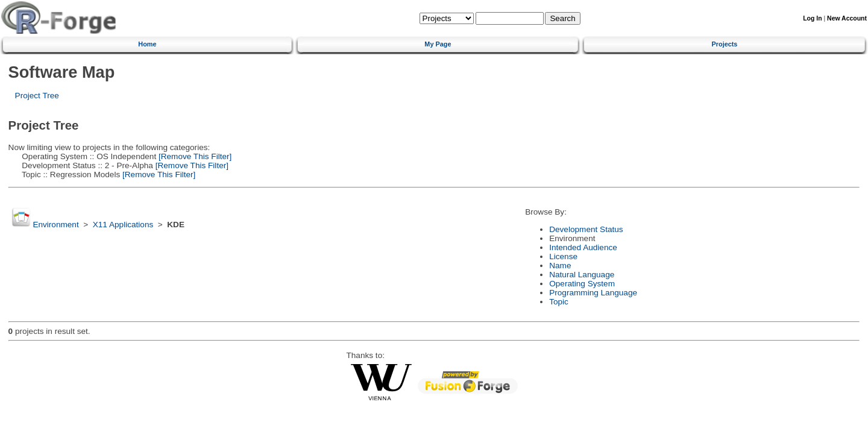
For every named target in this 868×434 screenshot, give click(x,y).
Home (147, 44)
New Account (847, 18)
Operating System (582, 284)
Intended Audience (583, 247)
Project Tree (37, 96)
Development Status (586, 229)
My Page (438, 44)
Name (560, 266)
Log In (812, 18)
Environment (55, 225)
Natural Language (582, 275)
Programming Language (593, 293)
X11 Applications (123, 225)
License (563, 256)
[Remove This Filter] (194, 156)
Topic (559, 302)
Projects (725, 44)
